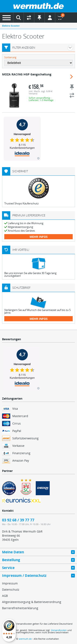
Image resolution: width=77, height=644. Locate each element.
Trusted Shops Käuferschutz (21, 203)
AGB (5, 596)
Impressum (10, 583)
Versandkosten (59, 630)
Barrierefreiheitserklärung (20, 608)
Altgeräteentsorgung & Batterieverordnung (32, 602)
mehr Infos (39, 237)
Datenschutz (11, 589)
